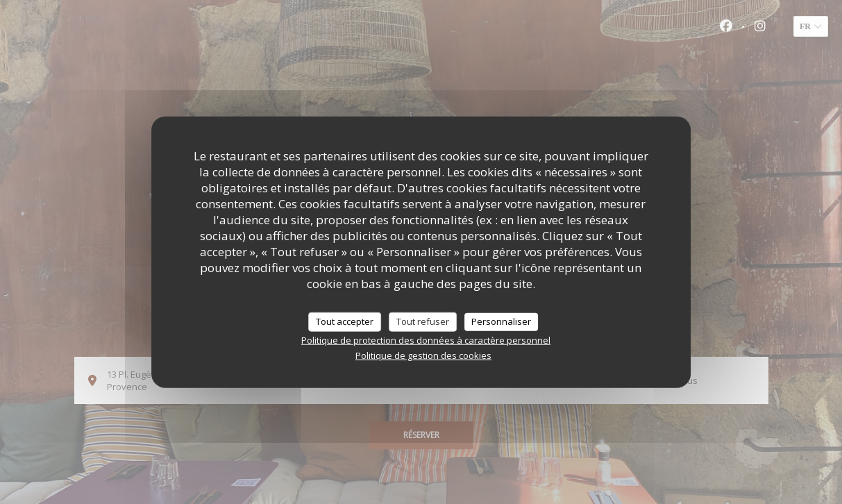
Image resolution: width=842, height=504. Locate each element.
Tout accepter (345, 321)
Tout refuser (423, 321)
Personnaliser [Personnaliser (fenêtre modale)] (501, 321)
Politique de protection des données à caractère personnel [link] (426, 339)
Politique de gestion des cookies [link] (423, 355)
